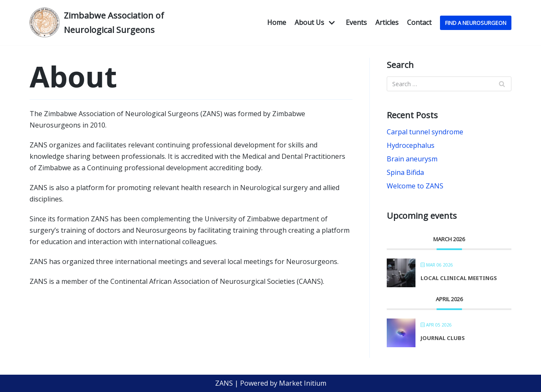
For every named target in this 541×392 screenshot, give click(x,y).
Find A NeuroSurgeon (476, 23)
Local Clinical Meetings (459, 278)
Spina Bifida (405, 172)
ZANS (224, 383)
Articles (387, 22)
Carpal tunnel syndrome (425, 132)
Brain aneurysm (412, 159)
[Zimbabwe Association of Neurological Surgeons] (106, 23)
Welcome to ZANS (415, 186)
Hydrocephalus (411, 145)
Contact (419, 22)
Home (277, 22)
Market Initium (303, 383)
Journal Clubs (443, 338)
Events (356, 22)
